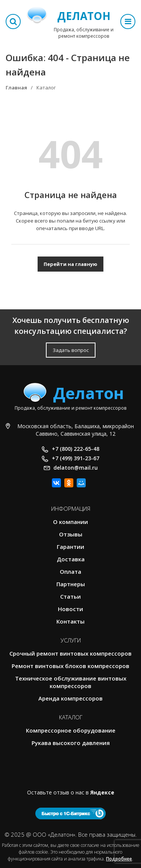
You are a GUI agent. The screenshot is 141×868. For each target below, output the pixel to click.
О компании (70, 522)
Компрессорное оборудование (71, 730)
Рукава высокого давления (71, 743)
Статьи (70, 596)
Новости (70, 609)
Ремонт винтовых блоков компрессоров (70, 666)
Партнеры (71, 584)
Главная (16, 88)
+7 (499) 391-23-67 (76, 458)
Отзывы (71, 534)
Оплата (70, 571)
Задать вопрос (71, 350)
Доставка (71, 559)
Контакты (70, 621)
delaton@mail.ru (76, 468)
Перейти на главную (70, 264)
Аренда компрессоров (70, 698)
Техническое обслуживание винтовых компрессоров (71, 682)
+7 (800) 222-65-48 (76, 449)
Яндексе (102, 792)
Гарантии (70, 547)
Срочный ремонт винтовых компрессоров (70, 653)
